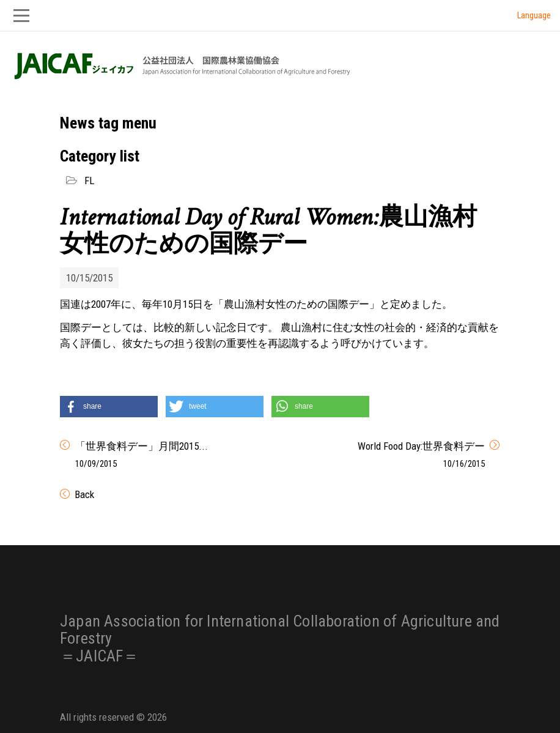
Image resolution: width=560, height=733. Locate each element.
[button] (109, 407)
